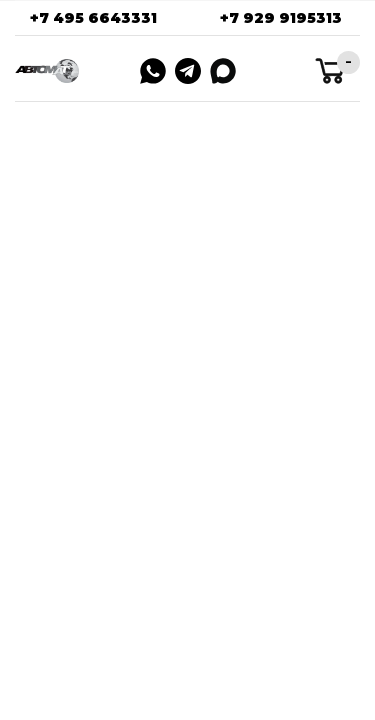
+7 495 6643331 (93, 18)
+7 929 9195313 (281, 18)
